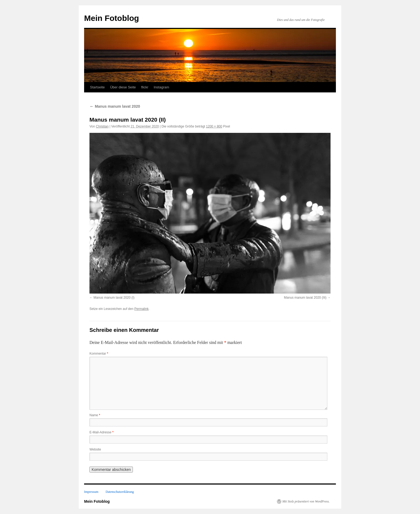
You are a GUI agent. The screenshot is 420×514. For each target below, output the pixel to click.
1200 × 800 (214, 126)
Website (95, 449)
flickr (145, 87)
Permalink (141, 309)
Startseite (97, 87)
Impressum (91, 492)
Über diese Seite (123, 87)
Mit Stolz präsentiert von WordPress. (306, 501)
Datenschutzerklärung (120, 492)
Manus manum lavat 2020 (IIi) (305, 298)
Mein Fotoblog (112, 18)
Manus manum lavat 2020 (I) (114, 298)
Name (95, 415)
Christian (102, 126)
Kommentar (99, 354)
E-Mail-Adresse (102, 432)
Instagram (162, 87)
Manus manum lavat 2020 (115, 106)
